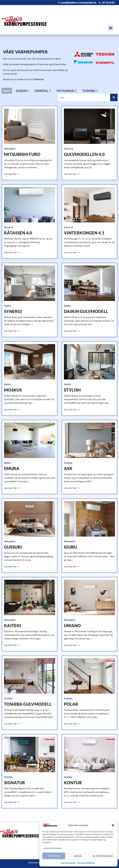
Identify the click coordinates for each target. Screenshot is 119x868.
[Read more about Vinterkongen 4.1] (72, 252)
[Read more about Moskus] (12, 409)
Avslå (78, 856)
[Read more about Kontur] (72, 802)
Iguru (70, 547)
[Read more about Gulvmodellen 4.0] (72, 174)
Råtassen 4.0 (18, 233)
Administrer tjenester (53, 848)
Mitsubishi (10, 149)
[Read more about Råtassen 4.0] (12, 252)
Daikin (8, 306)
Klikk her (39, 79)
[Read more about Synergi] (12, 331)
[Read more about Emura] (12, 488)
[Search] (114, 97)
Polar (71, 704)
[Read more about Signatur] (12, 802)
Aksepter (54, 856)
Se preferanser (103, 856)
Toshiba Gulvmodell (28, 704)
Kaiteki (12, 626)
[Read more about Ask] (72, 488)
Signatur (15, 783)
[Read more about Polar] (72, 724)
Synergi (13, 311)
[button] (113, 825)
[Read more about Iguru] (72, 566)
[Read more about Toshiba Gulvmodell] (12, 724)
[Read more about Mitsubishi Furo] (12, 174)
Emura (12, 468)
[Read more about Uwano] (72, 645)
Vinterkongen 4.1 (84, 233)
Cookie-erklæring (68, 863)
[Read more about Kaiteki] (12, 645)
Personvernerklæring (86, 863)
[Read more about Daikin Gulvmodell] (72, 331)
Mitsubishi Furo (22, 154)
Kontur (73, 783)
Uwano (72, 626)
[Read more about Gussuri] (12, 566)
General (68, 149)
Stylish (72, 390)
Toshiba (68, 463)
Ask (68, 468)
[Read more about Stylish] (72, 409)
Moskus (13, 390)
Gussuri (13, 547)
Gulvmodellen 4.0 (84, 154)
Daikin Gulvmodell (86, 311)
